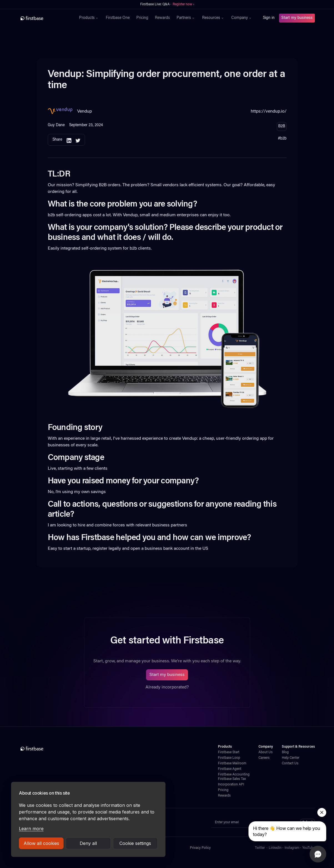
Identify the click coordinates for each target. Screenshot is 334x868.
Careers (264, 758)
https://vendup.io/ (269, 111)
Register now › (183, 4)
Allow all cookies (41, 843)
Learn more (31, 829)
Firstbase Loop (229, 758)
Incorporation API (231, 785)
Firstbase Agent (230, 769)
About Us (266, 752)
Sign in (269, 18)
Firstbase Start (229, 752)
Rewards (162, 18)
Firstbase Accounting (234, 775)
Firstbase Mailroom (232, 763)
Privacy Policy (200, 848)
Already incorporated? (167, 687)
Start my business (297, 18)
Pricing (142, 18)
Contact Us (290, 763)
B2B (282, 126)
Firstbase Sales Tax (232, 779)
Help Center (291, 758)
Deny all (88, 843)
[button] (89, 18)
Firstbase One (118, 18)
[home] (44, 18)
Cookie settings (135, 843)
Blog (285, 752)
